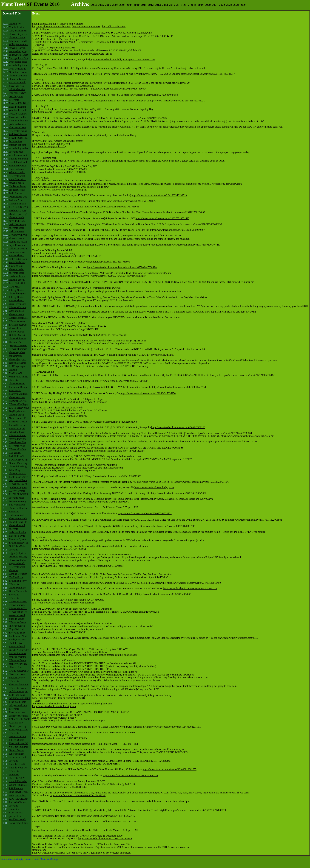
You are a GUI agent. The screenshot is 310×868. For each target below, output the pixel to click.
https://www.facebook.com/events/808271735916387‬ (59, 172)
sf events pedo (16, 152)
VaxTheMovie (16, 577)
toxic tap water (16, 231)
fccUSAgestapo (17, 366)
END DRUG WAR (18, 207)
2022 (222, 5)
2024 (236, 5)
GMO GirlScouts (18, 736)
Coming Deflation (18, 574)
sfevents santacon (18, 76)
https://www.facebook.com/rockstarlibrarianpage (62, 190)
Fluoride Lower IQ (18, 743)
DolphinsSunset (17, 335)
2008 (122, 5)
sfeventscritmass (17, 588)
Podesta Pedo (16, 200)
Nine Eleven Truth (18, 792)
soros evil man (16, 169)
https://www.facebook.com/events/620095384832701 (145, 513)
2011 (144, 5)
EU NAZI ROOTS (18, 494)
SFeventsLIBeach (18, 484)
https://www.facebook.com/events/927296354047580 (151, 95)
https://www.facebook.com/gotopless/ (74, 112)
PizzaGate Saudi (17, 82)
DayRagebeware (17, 411)
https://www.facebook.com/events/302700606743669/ (118, 89)
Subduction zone (17, 653)
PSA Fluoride (16, 788)
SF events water (17, 321)
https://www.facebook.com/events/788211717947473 (140, 118)
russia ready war (17, 276)
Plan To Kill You (17, 127)
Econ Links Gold (18, 283)
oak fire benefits (17, 89)
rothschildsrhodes (18, 781)
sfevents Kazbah (17, 48)
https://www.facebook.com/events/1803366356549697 (179, 493)
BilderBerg (15, 470)
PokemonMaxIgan (18, 394)
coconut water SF (18, 522)
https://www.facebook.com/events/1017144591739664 (224, 433)
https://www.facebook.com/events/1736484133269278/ (60, 89)
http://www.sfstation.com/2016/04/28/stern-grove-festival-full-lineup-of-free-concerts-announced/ (82, 853)
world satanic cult (18, 155)
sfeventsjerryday (17, 359)
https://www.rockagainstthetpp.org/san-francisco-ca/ (247, 436)
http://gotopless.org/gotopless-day (49, 147)
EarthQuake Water (18, 477)
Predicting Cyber (18, 211)
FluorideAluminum (19, 685)
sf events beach (17, 228)
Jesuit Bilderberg (18, 262)
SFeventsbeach (17, 255)
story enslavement (18, 31)
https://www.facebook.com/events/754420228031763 (110, 422)
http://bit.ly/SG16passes (71, 566)
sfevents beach (16, 183)
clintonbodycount (18, 79)
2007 (115, 5)
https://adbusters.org (70, 816)
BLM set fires (16, 813)
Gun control (15, 453)
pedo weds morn (17, 124)
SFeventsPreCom (18, 449)
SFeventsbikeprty (18, 581)
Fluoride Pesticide (18, 518)
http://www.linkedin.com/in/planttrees (51, 27)
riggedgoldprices (17, 553)
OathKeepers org (18, 726)
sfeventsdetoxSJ (17, 384)
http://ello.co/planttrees (114, 27)
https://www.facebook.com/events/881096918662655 (170, 769)
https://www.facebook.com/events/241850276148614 (122, 381)
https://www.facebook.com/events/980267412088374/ (167, 526)
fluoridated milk (17, 764)
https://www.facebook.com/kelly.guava (154, 487)
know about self (17, 626)
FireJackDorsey (17, 678)
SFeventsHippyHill (19, 543)
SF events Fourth (18, 435)
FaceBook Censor (18, 422)
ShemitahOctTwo (18, 401)
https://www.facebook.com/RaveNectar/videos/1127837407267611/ (66, 256)
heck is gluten (16, 96)
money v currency (18, 664)
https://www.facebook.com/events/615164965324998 (59, 632)
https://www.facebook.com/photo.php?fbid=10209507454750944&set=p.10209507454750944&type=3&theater (89, 276)
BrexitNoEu (15, 390)
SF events (14, 100)
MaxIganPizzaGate (19, 58)
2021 (215, 5)
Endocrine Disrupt (18, 387)
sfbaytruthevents (17, 439)
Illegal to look (16, 266)
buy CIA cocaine (17, 245)
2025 (243, 5)
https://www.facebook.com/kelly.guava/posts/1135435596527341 (122, 60)
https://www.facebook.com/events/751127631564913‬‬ (105, 839)
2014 (165, 5)
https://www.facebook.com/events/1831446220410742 (60, 416)
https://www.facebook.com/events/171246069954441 (249, 375)
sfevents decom (17, 280)
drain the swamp (17, 224)
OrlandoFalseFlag (18, 463)
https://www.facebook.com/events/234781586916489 (194, 583)
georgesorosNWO (18, 345)
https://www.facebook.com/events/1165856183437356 (60, 787)
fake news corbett (18, 41)
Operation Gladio (18, 72)
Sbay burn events (18, 674)
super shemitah (17, 754)
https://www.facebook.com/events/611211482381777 (208, 74)
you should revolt (18, 110)
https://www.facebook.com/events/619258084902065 (164, 594)
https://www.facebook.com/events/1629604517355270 (148, 393)
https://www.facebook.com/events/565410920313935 (114, 476)
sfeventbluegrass (17, 294)
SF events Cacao (17, 622)
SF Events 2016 (43, 4)
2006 (108, 5)
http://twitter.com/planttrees (86, 27)
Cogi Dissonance (18, 304)
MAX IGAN (15, 373)
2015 (172, 5)
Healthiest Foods (17, 819)
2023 (229, 5)
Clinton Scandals (18, 204)
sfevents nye (15, 24)
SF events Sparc (17, 428)
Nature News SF (17, 418)
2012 (151, 5)
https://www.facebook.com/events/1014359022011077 (174, 727)
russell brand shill (18, 162)
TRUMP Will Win (18, 235)
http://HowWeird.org (67, 355)
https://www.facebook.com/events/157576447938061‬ (59, 549)
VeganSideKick (17, 563)
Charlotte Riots (17, 311)
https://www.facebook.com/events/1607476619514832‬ (60, 169)
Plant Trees (13, 4)
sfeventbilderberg (18, 467)
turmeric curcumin (18, 716)
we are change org (18, 51)
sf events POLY (17, 778)
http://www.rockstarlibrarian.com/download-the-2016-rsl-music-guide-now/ (71, 187)
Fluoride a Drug (17, 536)
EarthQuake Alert (18, 636)
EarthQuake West (18, 640)
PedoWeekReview (18, 134)
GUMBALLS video (19, 650)
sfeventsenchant (17, 397)
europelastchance (18, 363)
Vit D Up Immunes (19, 747)
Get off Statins (16, 750)
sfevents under (16, 269)
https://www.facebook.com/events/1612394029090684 (60, 738)
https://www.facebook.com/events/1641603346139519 (159, 195)
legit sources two (17, 93)
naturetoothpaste (17, 432)
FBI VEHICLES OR (19, 719)
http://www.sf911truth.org (94, 402)
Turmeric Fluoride (18, 508)
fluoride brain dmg (18, 159)
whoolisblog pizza (18, 62)
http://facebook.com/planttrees (68, 24)
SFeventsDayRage (18, 404)
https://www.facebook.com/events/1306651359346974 (178, 230)
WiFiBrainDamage (18, 377)
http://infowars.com (113, 468)
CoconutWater (16, 342)
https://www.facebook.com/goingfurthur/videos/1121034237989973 (96, 262)
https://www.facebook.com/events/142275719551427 (162, 218)
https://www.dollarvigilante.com (96, 704)
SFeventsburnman (18, 349)
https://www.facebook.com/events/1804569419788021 (177, 101)
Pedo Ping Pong (17, 695)
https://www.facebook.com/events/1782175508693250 (194, 224)
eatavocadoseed (17, 615)
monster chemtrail (18, 657)
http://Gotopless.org (42, 112)
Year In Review (17, 27)
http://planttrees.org (42, 24)
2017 (186, 5)
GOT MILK (15, 287)
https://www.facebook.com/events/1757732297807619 (198, 810)
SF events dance (17, 633)
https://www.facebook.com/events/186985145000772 (190, 588)
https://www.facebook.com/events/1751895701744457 (193, 245)
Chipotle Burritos (18, 785)
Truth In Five (16, 643)
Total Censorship (18, 69)
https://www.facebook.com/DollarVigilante (54, 706)
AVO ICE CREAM (19, 799)
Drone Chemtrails (18, 591)
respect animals (17, 605)
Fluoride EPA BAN (19, 103)
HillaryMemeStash (18, 44)
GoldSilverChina (17, 546)
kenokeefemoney (18, 501)
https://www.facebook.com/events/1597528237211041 (202, 482)
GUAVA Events (17, 491)
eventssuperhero (17, 252)
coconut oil (15, 809)
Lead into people (17, 702)
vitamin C (14, 775)
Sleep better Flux (18, 442)
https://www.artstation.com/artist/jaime (152, 273)
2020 (208, 5)
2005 (101, 5)
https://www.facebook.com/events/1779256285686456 (130, 775)
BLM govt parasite (18, 730)
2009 (129, 5)
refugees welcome (18, 705)
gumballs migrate (18, 487)
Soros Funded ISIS (18, 823)
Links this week (17, 425)
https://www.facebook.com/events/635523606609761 (179, 387)
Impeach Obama (17, 802)
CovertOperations (18, 601)
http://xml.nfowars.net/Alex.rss (48, 468)
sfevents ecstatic (17, 38)
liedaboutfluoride (18, 532)
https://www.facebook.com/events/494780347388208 (178, 427)
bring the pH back (18, 480)
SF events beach (17, 176)
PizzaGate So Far (18, 117)
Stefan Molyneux (18, 166)
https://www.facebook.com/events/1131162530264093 (178, 212)
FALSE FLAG (16, 456)
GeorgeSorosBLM (18, 318)
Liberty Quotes (17, 290)
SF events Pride (17, 446)
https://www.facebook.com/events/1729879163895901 (101, 502)
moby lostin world (18, 259)
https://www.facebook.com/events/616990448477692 (59, 615)
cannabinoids (16, 356)
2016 (179, 5)
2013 (158, 5)
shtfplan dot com (17, 145)
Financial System (18, 539)
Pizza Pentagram (17, 107)
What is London (17, 172)
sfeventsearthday (17, 560)
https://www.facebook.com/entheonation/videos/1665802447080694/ (122, 267)
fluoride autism (17, 619)
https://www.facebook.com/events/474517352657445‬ (108, 816)
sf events (13, 380)
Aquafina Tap (16, 723)
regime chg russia (18, 242)
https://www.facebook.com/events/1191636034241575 (128, 201)
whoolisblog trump (18, 65)
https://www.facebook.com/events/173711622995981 (255, 520)
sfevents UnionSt (18, 473)
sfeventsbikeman (17, 339)
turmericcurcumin (18, 757)
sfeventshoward (17, 525)
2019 (201, 5)
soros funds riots (17, 179)
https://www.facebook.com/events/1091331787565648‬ (111, 207)
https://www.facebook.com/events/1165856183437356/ (78, 795)
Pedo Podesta (16, 193)
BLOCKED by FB (18, 460)
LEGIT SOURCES (19, 138)
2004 (94, 5)
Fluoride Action (17, 712)
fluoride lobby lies (18, 768)
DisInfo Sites (16, 141)
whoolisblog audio (18, 148)
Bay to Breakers (17, 505)
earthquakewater (17, 515)
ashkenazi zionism (18, 249)
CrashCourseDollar (19, 671)
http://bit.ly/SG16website (111, 566)
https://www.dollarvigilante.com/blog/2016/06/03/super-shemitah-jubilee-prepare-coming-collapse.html (85, 655)
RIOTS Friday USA (19, 408)
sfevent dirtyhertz (18, 34)
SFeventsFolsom (17, 307)
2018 (193, 5)
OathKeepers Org (18, 197)
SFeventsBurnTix (18, 608)
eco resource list (17, 190)
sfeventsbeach (16, 328)
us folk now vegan (18, 691)
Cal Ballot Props (17, 186)
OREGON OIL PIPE (20, 698)
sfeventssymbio (17, 352)
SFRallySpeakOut (18, 325)
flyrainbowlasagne (18, 121)
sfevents (13, 370)
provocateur (15, 816)
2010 (137, 5)
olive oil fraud (16, 667)
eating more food (18, 795)
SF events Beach (17, 660)
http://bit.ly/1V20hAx (159, 577)
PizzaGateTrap (16, 86)
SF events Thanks (18, 131)
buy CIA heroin (17, 221)
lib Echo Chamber (18, 114)
